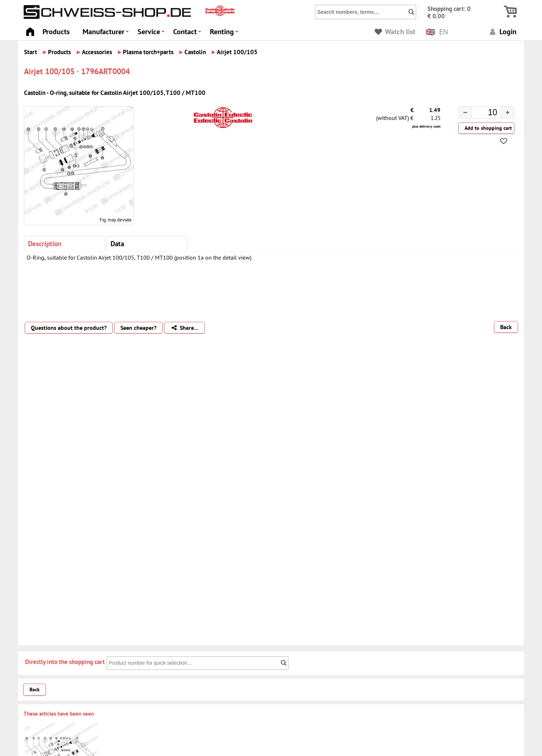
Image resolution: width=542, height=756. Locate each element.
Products (56, 31)
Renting (225, 34)
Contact (188, 34)
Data (117, 243)
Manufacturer (107, 34)
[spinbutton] (481, 113)
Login (502, 31)
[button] (507, 112)
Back (506, 327)
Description (45, 243)
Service (152, 34)
